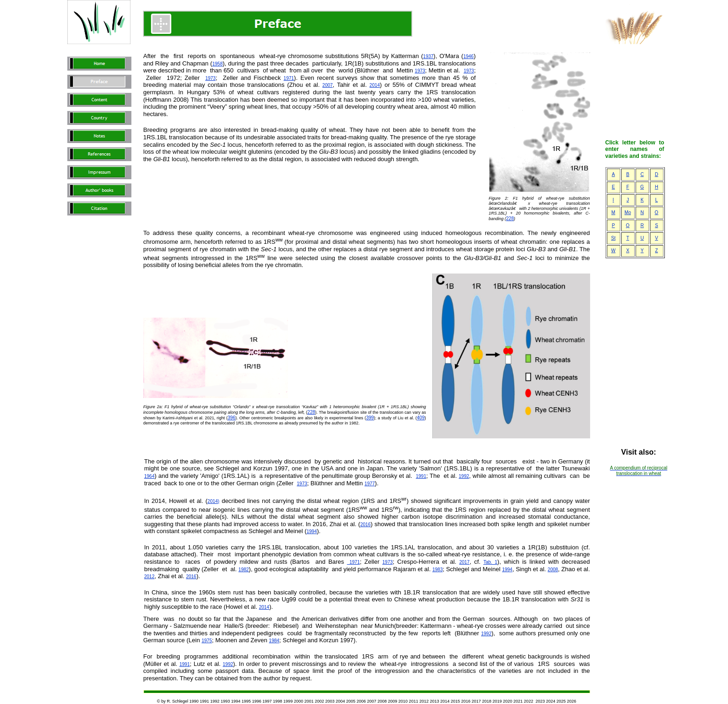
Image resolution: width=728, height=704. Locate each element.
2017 (464, 562)
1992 (464, 476)
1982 (244, 570)
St (613, 238)
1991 (421, 476)
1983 (437, 570)
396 (231, 418)
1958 (217, 64)
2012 (149, 577)
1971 (289, 78)
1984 (274, 641)
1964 (149, 476)
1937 (428, 56)
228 (510, 218)
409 (421, 418)
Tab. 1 (490, 562)
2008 (553, 570)
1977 (370, 484)
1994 (312, 531)
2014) (214, 501)
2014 (375, 85)
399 (370, 418)
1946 (468, 56)
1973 (420, 71)
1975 (207, 641)
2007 (327, 85)
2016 (365, 525)
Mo (628, 212)
